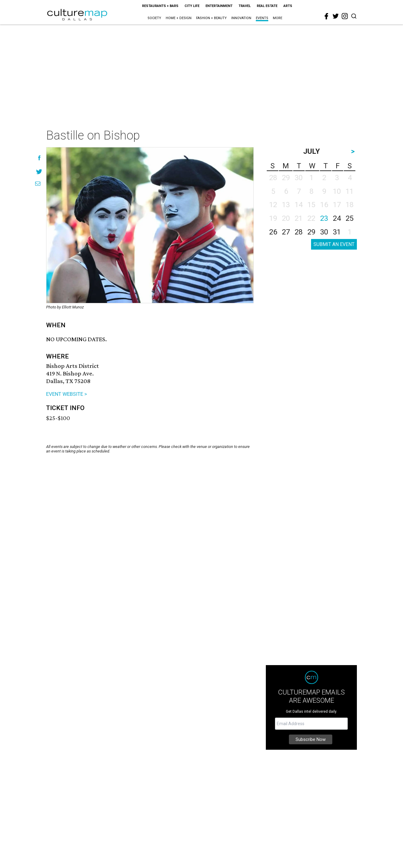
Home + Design (179, 18)
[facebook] (327, 16)
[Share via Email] (38, 184)
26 (273, 232)
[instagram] (345, 16)
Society (154, 18)
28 (299, 232)
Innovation (241, 18)
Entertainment (219, 6)
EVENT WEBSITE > (67, 394)
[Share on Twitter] (39, 172)
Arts (288, 6)
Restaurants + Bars (160, 6)
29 (311, 232)
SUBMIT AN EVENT (334, 244)
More (278, 18)
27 (286, 232)
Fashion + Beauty (211, 18)
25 (350, 218)
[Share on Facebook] (39, 158)
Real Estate (267, 6)
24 (337, 218)
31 (337, 232)
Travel (245, 6)
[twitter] (336, 16)
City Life (192, 6)
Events (262, 18)
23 (324, 218)
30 (324, 232)
